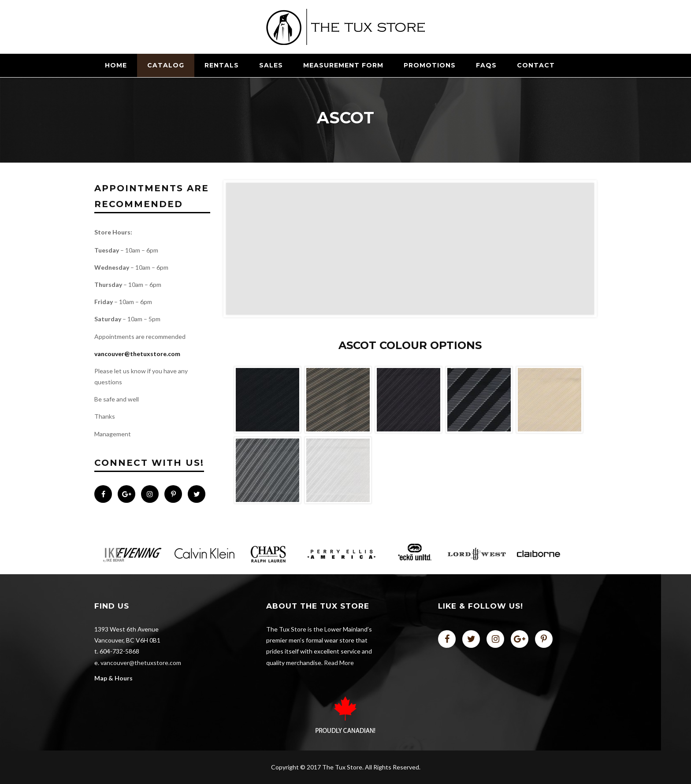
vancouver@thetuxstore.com (137, 354)
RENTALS (222, 65)
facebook (447, 639)
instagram (495, 639)
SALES (271, 65)
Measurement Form (343, 65)
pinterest (544, 639)
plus (520, 639)
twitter (471, 639)
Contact (536, 65)
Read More (339, 663)
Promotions (430, 65)
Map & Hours (113, 678)
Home (116, 65)
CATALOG (166, 65)
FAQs (486, 65)
